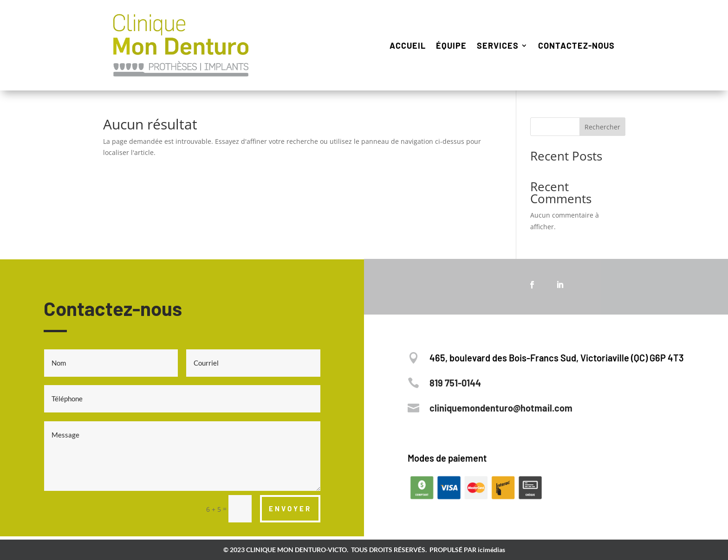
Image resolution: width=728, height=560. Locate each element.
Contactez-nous (576, 45)
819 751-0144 (455, 383)
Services (498, 45)
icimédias (491, 550)
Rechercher (602, 127)
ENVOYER (290, 509)
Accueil (408, 45)
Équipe (451, 45)
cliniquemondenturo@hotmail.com (501, 408)
